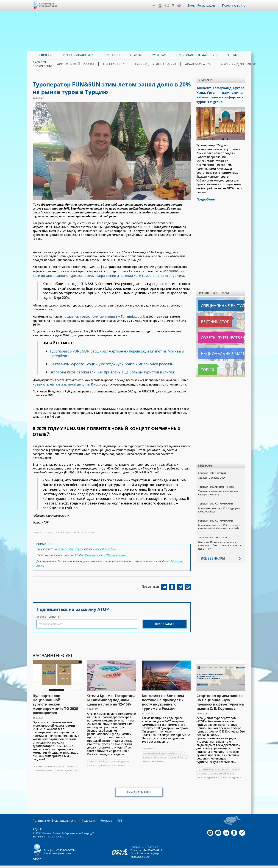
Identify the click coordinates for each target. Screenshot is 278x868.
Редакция (83, 817)
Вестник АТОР (208, 318)
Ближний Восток (179, 754)
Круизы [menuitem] (136, 55)
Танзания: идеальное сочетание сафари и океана (218, 489)
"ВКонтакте (91, 547)
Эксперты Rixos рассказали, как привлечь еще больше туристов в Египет (114, 366)
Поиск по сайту (235, 6)
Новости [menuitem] (45, 55)
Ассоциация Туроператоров (48, 5)
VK (167, 6)
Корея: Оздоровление (228, 64)
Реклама (99, 817)
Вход (192, 6)
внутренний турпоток (155, 754)
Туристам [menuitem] (159, 55)
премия (73, 763)
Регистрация (208, 6)
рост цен (103, 758)
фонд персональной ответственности (163, 749)
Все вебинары (212, 555)
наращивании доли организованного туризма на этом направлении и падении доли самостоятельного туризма (112, 273)
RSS (111, 817)
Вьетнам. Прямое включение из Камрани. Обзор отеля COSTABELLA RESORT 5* (220, 542)
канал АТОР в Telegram (71, 542)
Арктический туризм (91, 64)
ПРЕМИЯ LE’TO (124, 64)
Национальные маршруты (217, 350)
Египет (49, 526)
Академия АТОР (194, 64)
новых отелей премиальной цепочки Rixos (63, 378)
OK (174, 6)
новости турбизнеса (85, 526)
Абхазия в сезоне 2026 (212, 474)
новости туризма (43, 767)
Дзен (155, 6)
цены (91, 758)
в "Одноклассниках (115, 547)
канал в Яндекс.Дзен (105, 542)
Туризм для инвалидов (158, 64)
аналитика (119, 762)
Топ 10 (204, 366)
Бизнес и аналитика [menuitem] (77, 55)
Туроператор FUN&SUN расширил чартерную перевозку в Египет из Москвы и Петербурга (118, 347)
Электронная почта (48, 607)
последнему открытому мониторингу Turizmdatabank (100, 315)
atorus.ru (212, 865)
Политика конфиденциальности (52, 817)
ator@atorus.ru (62, 849)
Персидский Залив (153, 758)
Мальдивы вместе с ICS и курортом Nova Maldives (220, 506)
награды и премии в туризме (49, 763)
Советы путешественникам (217, 334)
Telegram (180, 6)
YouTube (161, 6)
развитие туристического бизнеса (216, 770)
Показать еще (139, 789)
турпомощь (149, 745)
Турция (38, 526)
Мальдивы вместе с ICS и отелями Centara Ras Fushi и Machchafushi (219, 523)
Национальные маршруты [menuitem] (197, 55)
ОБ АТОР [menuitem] (234, 55)
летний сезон (64, 526)
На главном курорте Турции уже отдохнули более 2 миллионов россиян (113, 358)
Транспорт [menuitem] (112, 55)
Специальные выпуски (214, 302)
